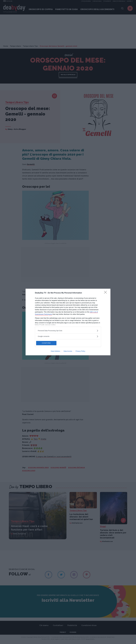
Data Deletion (55, 351)
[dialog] (68, 322)
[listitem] (68, 331)
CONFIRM (47, 343)
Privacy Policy (80, 351)
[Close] (106, 293)
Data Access (68, 351)
